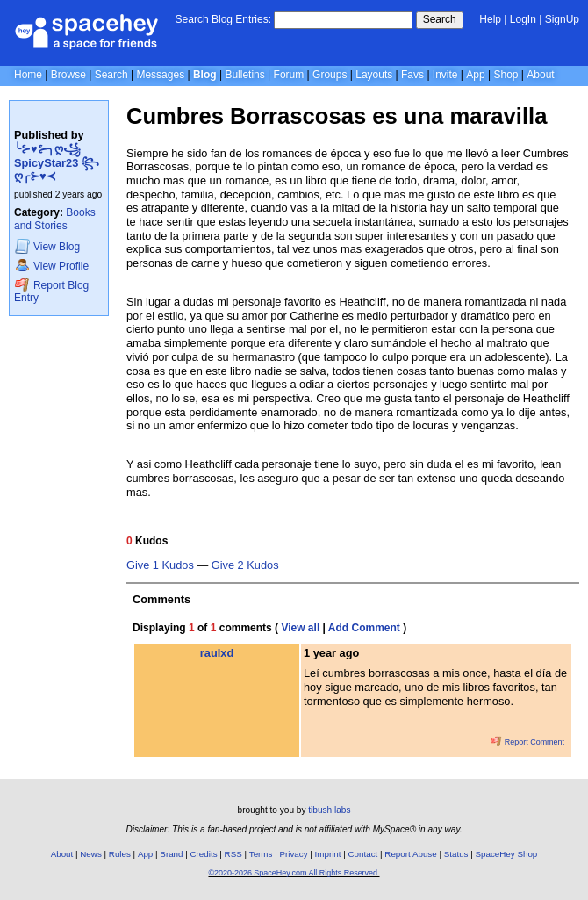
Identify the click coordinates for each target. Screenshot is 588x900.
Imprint (328, 854)
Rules (120, 854)
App (475, 75)
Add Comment (364, 628)
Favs (412, 75)
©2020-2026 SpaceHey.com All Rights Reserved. (294, 873)
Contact (363, 854)
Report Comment (527, 742)
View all (300, 628)
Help (490, 19)
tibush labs (329, 810)
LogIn (523, 19)
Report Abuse (410, 854)
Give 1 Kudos (160, 565)
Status (456, 854)
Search (440, 19)
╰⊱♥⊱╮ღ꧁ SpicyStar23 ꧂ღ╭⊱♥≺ (57, 162)
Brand (171, 854)
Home (28, 75)
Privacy (293, 854)
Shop (506, 75)
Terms (261, 854)
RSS (233, 854)
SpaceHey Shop (507, 854)
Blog (205, 75)
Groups (330, 75)
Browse (68, 75)
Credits (204, 854)
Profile (52, 266)
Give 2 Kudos (245, 565)
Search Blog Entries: (223, 19)
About (540, 75)
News (91, 854)
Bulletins (244, 75)
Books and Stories (55, 219)
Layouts (374, 75)
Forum (289, 75)
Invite (445, 75)
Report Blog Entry (51, 291)
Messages (160, 75)
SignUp (562, 19)
